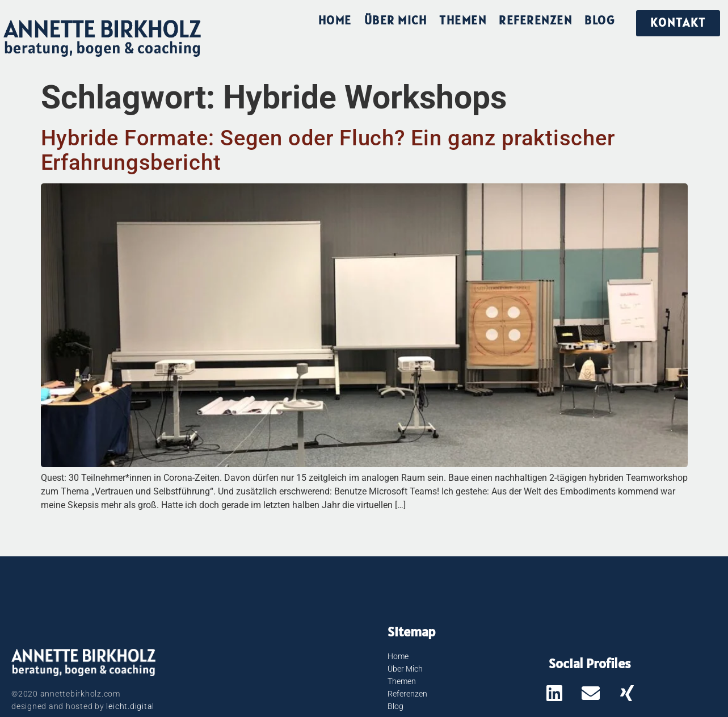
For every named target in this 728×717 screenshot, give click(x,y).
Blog (599, 20)
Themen (463, 20)
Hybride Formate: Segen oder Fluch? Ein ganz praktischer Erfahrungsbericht (328, 150)
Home (335, 20)
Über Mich (396, 20)
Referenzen (535, 20)
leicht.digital (130, 706)
